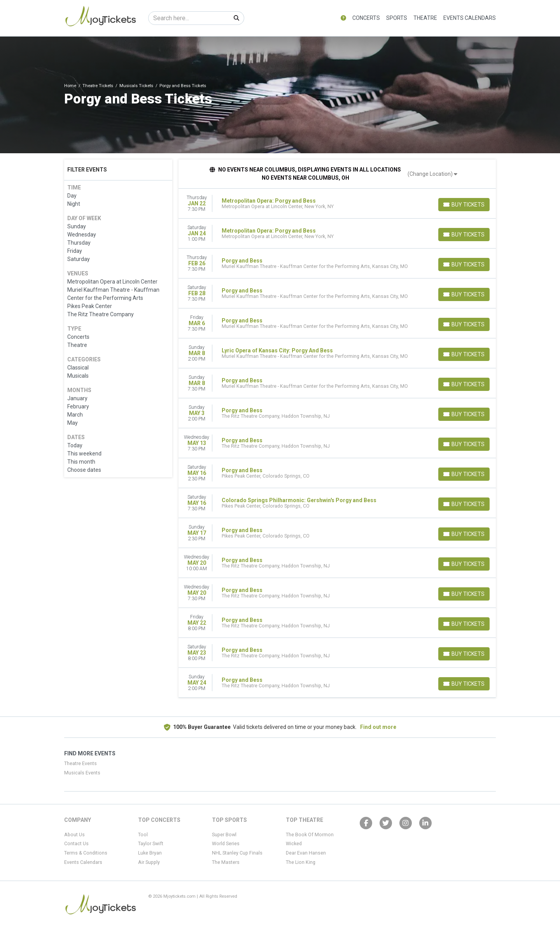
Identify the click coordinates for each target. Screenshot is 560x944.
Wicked (294, 844)
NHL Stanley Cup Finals (237, 853)
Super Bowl (224, 835)
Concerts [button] (366, 18)
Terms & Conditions (86, 853)
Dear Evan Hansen (306, 853)
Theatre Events (80, 764)
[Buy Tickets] (464, 205)
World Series (226, 844)
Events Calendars (470, 18)
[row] (337, 204)
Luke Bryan (150, 853)
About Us (74, 835)
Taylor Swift (151, 844)
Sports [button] (397, 18)
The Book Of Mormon (310, 835)
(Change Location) (432, 174)
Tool (143, 835)
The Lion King (301, 862)
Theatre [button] (425, 18)
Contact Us (76, 844)
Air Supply (149, 862)
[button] (343, 18)
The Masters (226, 862)
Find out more (378, 727)
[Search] (189, 18)
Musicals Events (82, 773)
